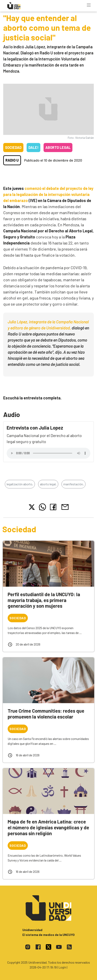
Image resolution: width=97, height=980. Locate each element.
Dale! (33, 147)
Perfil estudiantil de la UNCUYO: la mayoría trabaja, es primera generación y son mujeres (44, 600)
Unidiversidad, (58, 328)
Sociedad (13, 147)
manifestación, (74, 484)
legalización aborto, (20, 484)
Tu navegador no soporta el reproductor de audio (48, 453)
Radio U (12, 160)
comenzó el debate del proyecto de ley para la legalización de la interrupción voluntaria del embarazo (48, 194)
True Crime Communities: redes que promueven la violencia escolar (46, 714)
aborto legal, (48, 484)
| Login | (62, 967)
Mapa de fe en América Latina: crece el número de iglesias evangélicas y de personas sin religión (48, 827)
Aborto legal (58, 147)
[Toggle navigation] (89, 5)
